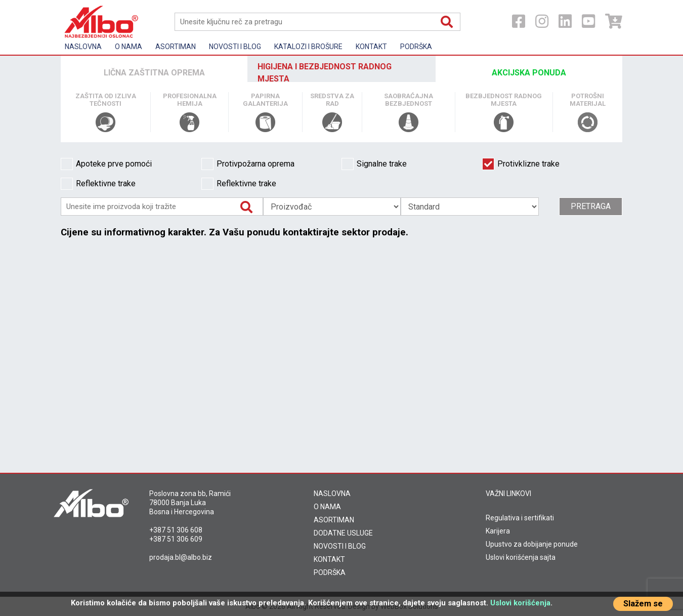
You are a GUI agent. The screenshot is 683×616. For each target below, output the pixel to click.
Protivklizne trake (521, 164)
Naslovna (83, 47)
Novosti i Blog (235, 47)
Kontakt (371, 47)
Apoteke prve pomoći (106, 164)
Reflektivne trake (98, 184)
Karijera (498, 531)
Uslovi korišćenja (520, 603)
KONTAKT (329, 559)
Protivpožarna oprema (248, 164)
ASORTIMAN (334, 520)
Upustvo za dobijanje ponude (532, 544)
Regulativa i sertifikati (520, 518)
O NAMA (327, 507)
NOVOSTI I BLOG (340, 546)
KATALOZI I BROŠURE (308, 47)
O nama (129, 47)
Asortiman (176, 47)
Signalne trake (374, 164)
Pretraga (591, 206)
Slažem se (643, 604)
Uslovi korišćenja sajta (521, 557)
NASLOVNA (332, 494)
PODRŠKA (330, 572)
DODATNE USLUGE (343, 533)
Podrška (416, 47)
